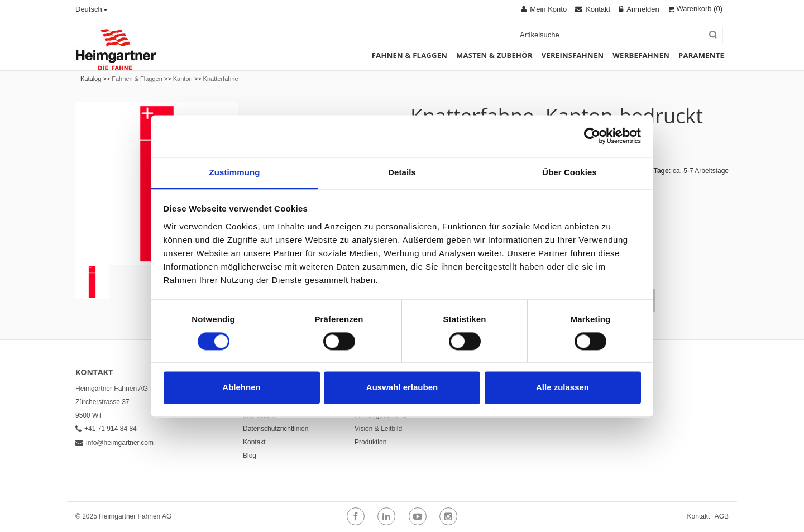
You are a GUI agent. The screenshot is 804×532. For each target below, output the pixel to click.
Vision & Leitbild (378, 429)
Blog (250, 456)
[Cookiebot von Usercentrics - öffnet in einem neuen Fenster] (592, 136)
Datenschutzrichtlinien (276, 429)
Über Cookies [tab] (569, 172)
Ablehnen (241, 388)
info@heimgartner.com (114, 443)
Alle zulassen (563, 388)
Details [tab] (402, 172)
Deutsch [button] (92, 9)
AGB (722, 516)
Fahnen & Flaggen (137, 79)
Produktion (370, 442)
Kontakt (254, 442)
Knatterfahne (221, 79)
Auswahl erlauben (402, 388)
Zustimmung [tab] (235, 172)
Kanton (183, 79)
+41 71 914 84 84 (106, 429)
